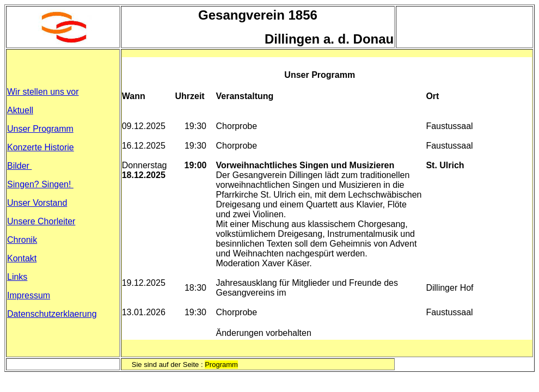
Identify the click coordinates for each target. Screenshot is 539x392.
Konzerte (41, 147)
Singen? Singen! (40, 184)
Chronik (22, 240)
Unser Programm (40, 129)
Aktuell (20, 110)
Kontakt (22, 258)
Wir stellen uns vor (43, 92)
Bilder (19, 166)
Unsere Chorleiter (41, 221)
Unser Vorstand (37, 203)
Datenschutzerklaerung (52, 314)
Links (17, 277)
